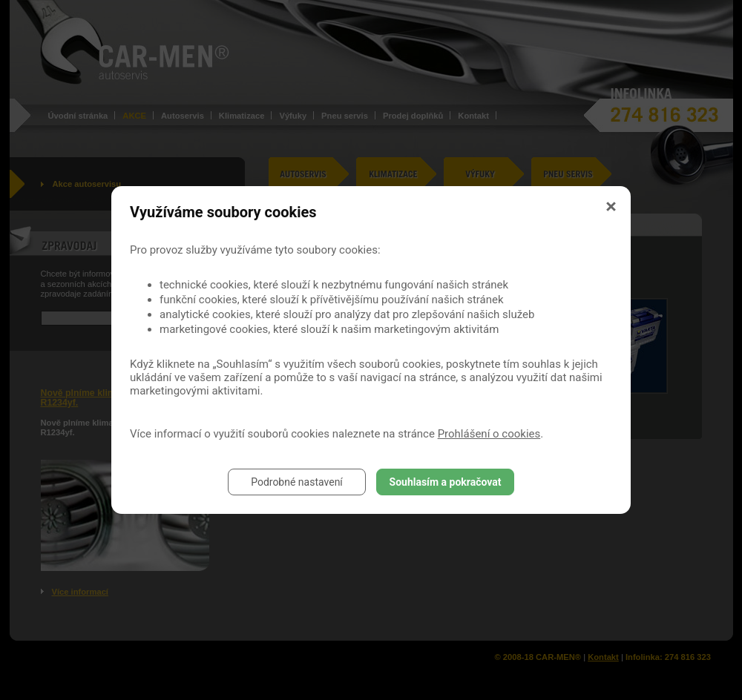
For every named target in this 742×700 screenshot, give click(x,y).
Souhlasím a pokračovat (446, 482)
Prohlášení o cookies (489, 434)
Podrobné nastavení (297, 482)
